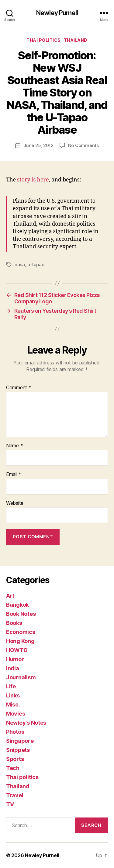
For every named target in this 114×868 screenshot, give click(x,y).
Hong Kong (20, 641)
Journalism (21, 677)
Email (14, 475)
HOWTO (17, 650)
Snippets (18, 750)
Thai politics (44, 40)
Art (10, 596)
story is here (33, 180)
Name (14, 446)
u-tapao (36, 264)
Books (14, 623)
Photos (15, 732)
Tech (13, 768)
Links (13, 695)
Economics (21, 632)
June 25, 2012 (38, 145)
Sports (15, 759)
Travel (15, 795)
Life (11, 686)
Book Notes (21, 614)
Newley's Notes (26, 723)
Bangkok (17, 605)
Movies (16, 714)
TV (10, 804)
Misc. (13, 705)
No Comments (83, 145)
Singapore (20, 741)
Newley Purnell (57, 13)
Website (15, 503)
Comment (19, 388)
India (13, 668)
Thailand (76, 40)
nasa (20, 264)
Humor (15, 659)
